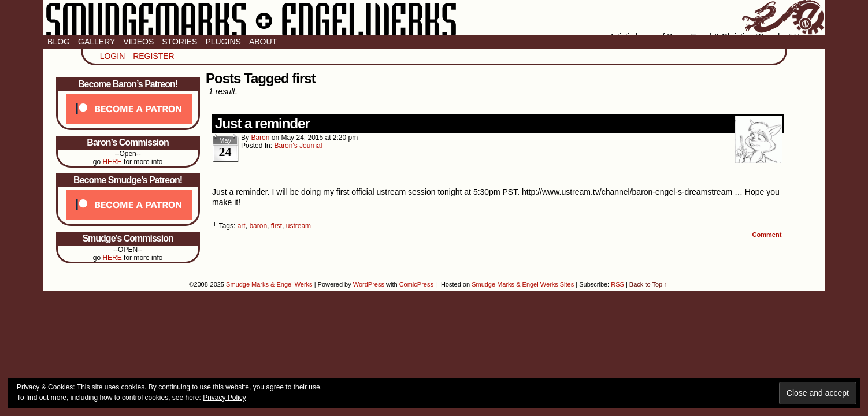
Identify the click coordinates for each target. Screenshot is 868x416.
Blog (59, 42)
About (263, 42)
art (242, 226)
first (277, 226)
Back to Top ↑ (648, 284)
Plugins (223, 42)
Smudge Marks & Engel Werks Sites (523, 284)
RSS (617, 284)
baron (260, 138)
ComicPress (416, 284)
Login (113, 56)
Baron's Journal (298, 146)
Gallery (97, 42)
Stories (179, 42)
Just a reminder (262, 123)
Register (154, 56)
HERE (112, 162)
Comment (767, 235)
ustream (298, 226)
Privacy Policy (225, 398)
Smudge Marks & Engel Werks (434, 17)
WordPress (369, 284)
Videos (138, 42)
